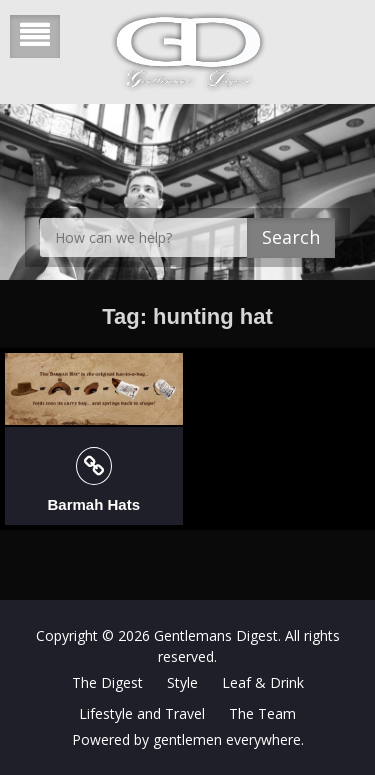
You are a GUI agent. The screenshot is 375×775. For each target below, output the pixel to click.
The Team (262, 713)
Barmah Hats (93, 504)
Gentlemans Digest (216, 635)
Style (182, 682)
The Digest (107, 682)
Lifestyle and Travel (142, 713)
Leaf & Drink (263, 682)
